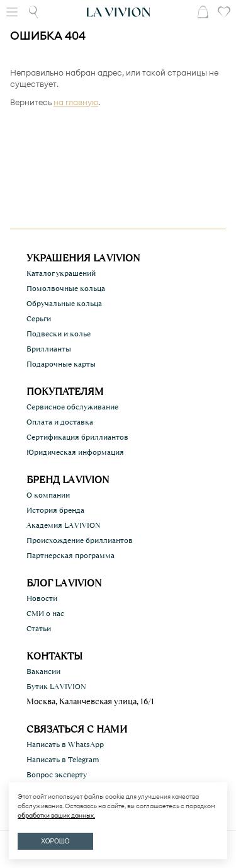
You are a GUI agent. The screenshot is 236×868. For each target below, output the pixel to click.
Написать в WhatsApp (65, 745)
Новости (42, 598)
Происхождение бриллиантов (80, 540)
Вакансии (43, 671)
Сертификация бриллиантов (77, 437)
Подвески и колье (59, 334)
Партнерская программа (70, 556)
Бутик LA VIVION (56, 687)
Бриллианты (49, 349)
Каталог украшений (61, 273)
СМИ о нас (45, 614)
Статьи (39, 629)
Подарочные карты (61, 364)
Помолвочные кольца (66, 288)
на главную (76, 102)
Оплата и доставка (60, 422)
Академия (64, 525)
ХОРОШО (55, 841)
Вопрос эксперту (57, 775)
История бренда (55, 510)
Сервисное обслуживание (72, 407)
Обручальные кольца (64, 304)
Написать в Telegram (63, 760)
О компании (48, 495)
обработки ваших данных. (56, 815)
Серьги (39, 319)
